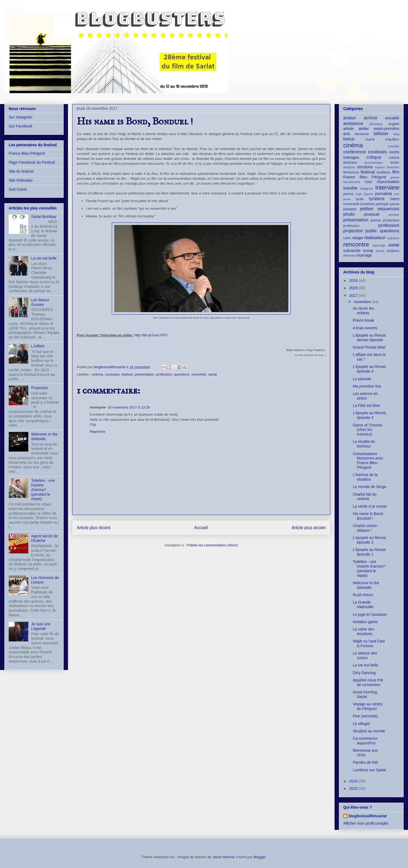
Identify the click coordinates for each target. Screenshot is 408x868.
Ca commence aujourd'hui (365, 741)
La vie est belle (44, 258)
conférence (355, 152)
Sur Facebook (21, 126)
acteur (350, 118)
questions (182, 374)
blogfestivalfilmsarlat (368, 816)
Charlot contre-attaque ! (365, 528)
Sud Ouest (18, 189)
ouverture (367, 204)
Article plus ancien (309, 528)
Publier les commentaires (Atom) (212, 545)
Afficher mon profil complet (366, 823)
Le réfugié (361, 724)
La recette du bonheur (364, 444)
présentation (144, 374)
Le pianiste (362, 379)
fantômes (393, 167)
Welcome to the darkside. (44, 436)
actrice (371, 118)
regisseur (393, 238)
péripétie (350, 209)
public (372, 231)
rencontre (199, 374)
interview (387, 188)
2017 (354, 296)
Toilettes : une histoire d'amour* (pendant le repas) (43, 490)
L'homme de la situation (365, 477)
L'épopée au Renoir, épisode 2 (370, 540)
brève (349, 139)
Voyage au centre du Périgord (368, 706)
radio (347, 238)
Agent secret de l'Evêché (45, 538)
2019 (354, 281)
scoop (368, 251)
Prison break (364, 320)
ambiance (353, 124)
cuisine (394, 158)
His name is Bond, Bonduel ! (368, 516)
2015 (354, 788)
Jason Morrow (223, 857)
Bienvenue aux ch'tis (365, 753)
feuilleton (384, 172)
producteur (391, 220)
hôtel (368, 182)
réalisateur (375, 238)
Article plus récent (94, 528)
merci (395, 199)
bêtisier (381, 134)
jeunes (348, 194)
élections (349, 167)
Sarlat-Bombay (44, 217)
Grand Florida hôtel (369, 347)
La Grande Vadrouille (363, 604)
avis (347, 134)
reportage (379, 245)
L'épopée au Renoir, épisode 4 (370, 369)
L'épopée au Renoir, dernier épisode (370, 338)
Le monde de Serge (370, 487)
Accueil (201, 528)
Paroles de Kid (365, 762)
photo (349, 214)
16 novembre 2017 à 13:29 (129, 407)
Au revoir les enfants (363, 311)
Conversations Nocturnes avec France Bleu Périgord (368, 461)
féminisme (351, 172)
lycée (360, 199)
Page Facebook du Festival (32, 162)
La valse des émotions (364, 631)
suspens (393, 251)
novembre (363, 302)
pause (395, 204)
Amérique (376, 124)
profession (164, 374)
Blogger (259, 857)
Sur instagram (21, 117)
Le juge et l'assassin (370, 614)
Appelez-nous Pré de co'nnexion (368, 682)
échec (395, 163)
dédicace (350, 163)
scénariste (352, 251)
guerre (395, 177)
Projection (40, 388)
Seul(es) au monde (369, 731)
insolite (350, 188)
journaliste (384, 194)
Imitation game (365, 622)
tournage (364, 255)
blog (396, 134)
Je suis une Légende (41, 626)
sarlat (213, 374)
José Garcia (364, 194)
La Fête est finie (366, 406)
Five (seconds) (365, 716)
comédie (394, 146)
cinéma (97, 374)
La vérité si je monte (370, 506)
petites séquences (380, 209)
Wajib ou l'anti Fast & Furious (369, 643)
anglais (394, 124)
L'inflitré (38, 346)
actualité (392, 118)
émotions (365, 167)
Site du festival (21, 171)
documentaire (374, 163)
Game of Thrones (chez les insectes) (368, 430)
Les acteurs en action (365, 396)
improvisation (388, 182)
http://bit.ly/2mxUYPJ (151, 335)
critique (374, 157)
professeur (351, 226)
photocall (372, 214)
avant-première (387, 129)
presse (376, 220)
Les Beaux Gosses (40, 302)
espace (380, 167)
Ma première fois (367, 386)
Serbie (380, 251)
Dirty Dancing (364, 673)
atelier (364, 129)
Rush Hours (363, 595)
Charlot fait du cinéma (365, 497)
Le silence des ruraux (365, 655)
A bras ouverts (365, 328)
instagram (367, 188)
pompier (394, 215)
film (396, 172)
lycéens (377, 199)
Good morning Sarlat (365, 694)
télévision (350, 255)
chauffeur (392, 139)
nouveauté (351, 204)
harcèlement (352, 182)
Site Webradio (21, 180)
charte (370, 139)
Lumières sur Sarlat (369, 770)
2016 (354, 781)
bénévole (362, 134)
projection (353, 231)
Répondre (98, 432)
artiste (348, 129)
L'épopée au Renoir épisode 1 (369, 552)
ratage (357, 238)
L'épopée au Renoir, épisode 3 (370, 415)
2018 (354, 288)
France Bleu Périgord (27, 153)
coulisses (112, 374)
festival (127, 374)
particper (382, 204)
